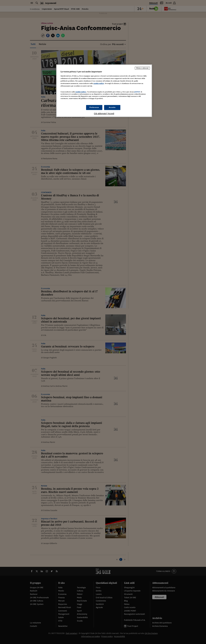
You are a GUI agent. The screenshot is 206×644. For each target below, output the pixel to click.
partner (137, 92)
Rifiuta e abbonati (142, 68)
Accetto (112, 107)
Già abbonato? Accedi (104, 114)
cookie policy (99, 83)
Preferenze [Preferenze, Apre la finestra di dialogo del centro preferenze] (94, 107)
